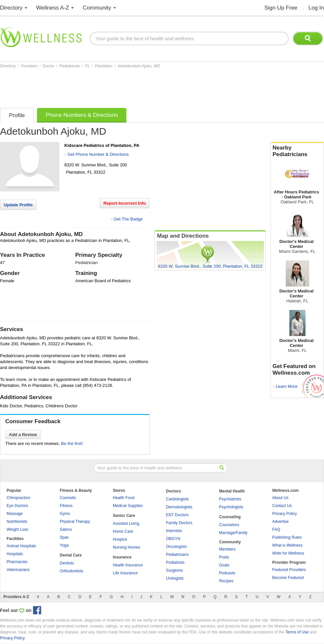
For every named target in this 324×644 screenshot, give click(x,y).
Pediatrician (70, 66)
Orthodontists (71, 571)
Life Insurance (125, 573)
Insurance (122, 557)
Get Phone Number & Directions (98, 154)
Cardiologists (177, 499)
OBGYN (173, 539)
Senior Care (124, 516)
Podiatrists (175, 562)
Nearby (297, 151)
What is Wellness (287, 545)
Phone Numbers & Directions (82, 115)
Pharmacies (17, 562)
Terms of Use (297, 632)
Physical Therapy (75, 522)
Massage (15, 514)
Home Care (123, 531)
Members (227, 549)
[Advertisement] (120, 86)
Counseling (230, 517)
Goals (224, 565)
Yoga (64, 545)
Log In (316, 8)
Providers (30, 66)
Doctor (49, 66)
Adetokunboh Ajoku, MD (139, 66)
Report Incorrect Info (125, 203)
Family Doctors (179, 523)
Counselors (229, 525)
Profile (17, 115)
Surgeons (174, 570)
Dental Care (71, 555)
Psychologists (231, 507)
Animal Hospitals (21, 546)
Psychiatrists (230, 499)
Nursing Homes (127, 547)
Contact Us (282, 506)
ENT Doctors (177, 515)
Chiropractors (18, 498)
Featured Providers (289, 570)
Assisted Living (126, 524)
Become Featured (288, 578)
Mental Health (232, 491)
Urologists (175, 578)
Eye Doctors (17, 506)
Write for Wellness (288, 553)
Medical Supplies (128, 506)
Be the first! (72, 443)
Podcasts (227, 573)
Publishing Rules (287, 537)
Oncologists (176, 547)
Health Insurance (128, 565)
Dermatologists (179, 507)
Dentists (67, 563)
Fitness (66, 506)
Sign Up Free (281, 8)
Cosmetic (68, 498)
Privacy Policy (285, 514)
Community (97, 8)
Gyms (65, 514)
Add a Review (23, 435)
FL (88, 66)
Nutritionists (17, 522)
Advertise (280, 522)
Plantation (104, 66)
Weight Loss (17, 529)
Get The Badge (128, 219)
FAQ (276, 529)
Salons (66, 529)
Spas (64, 537)
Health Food (124, 498)
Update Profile (18, 205)
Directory (11, 8)
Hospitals (15, 554)
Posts (224, 557)
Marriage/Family (233, 533)
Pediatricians (177, 555)
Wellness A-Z (53, 8)
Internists (174, 531)
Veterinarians (18, 570)
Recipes (226, 581)
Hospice (120, 539)
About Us (280, 498)
